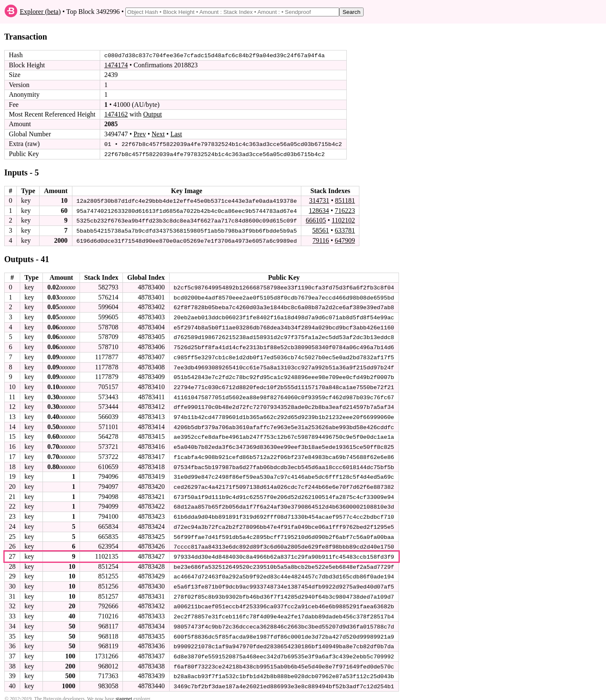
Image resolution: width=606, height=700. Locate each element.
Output (152, 114)
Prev (140, 134)
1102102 (343, 220)
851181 (345, 200)
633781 (345, 229)
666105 (316, 220)
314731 (319, 200)
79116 (320, 240)
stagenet (124, 692)
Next (158, 134)
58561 (321, 229)
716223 (345, 210)
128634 (319, 210)
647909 (345, 240)
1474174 (116, 65)
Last (176, 134)
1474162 (116, 114)
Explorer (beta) (40, 12)
